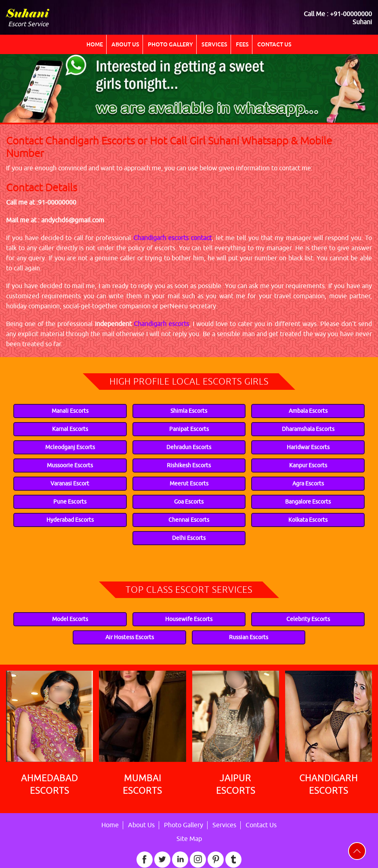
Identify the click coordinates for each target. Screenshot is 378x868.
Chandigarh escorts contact (173, 238)
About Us (125, 44)
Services (214, 44)
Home (95, 44)
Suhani (27, 15)
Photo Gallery (170, 44)
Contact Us (274, 44)
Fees (242, 44)
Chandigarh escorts (161, 324)
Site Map (189, 839)
